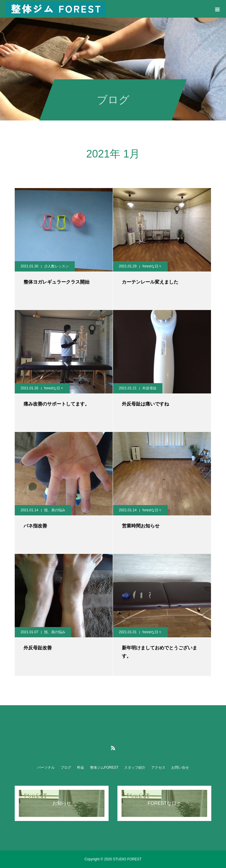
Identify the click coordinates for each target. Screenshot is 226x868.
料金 (81, 768)
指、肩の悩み (55, 510)
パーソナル (46, 768)
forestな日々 (152, 266)
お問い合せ (180, 768)
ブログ (66, 768)
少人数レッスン (56, 266)
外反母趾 (149, 388)
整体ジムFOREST (104, 768)
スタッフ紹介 (135, 768)
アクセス (158, 768)
